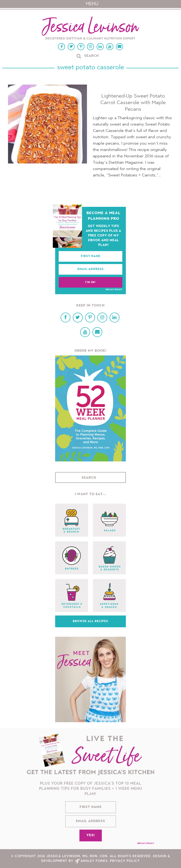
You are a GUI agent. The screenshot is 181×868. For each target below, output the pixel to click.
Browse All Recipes (90, 621)
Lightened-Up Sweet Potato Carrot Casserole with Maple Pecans (133, 103)
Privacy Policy (114, 290)
